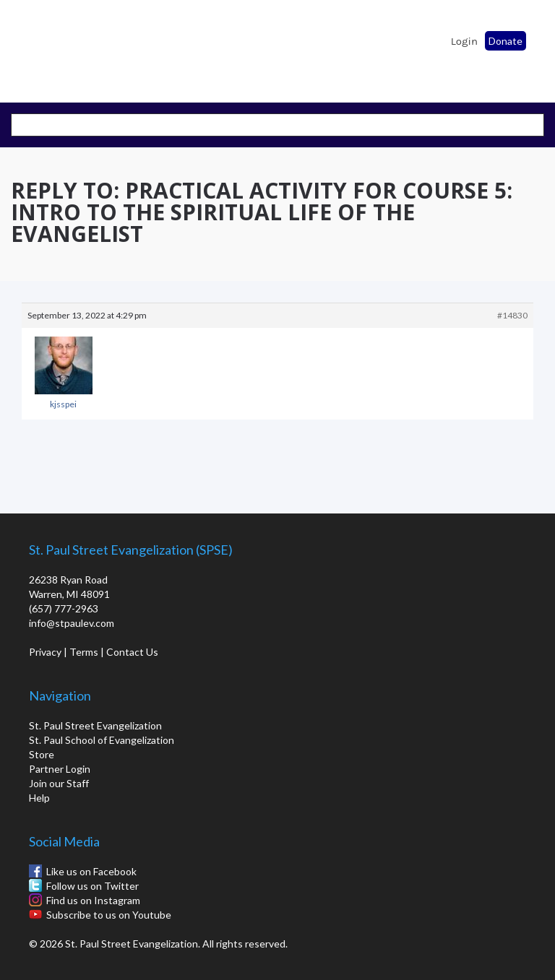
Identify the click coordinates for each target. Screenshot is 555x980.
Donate (505, 41)
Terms (84, 652)
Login (464, 41)
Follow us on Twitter (92, 886)
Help (39, 798)
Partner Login (60, 769)
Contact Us (132, 652)
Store (42, 754)
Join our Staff (59, 783)
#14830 (512, 315)
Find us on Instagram (93, 900)
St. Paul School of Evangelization (51, 47)
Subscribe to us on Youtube (109, 915)
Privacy (45, 652)
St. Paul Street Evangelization (95, 725)
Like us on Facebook (91, 871)
